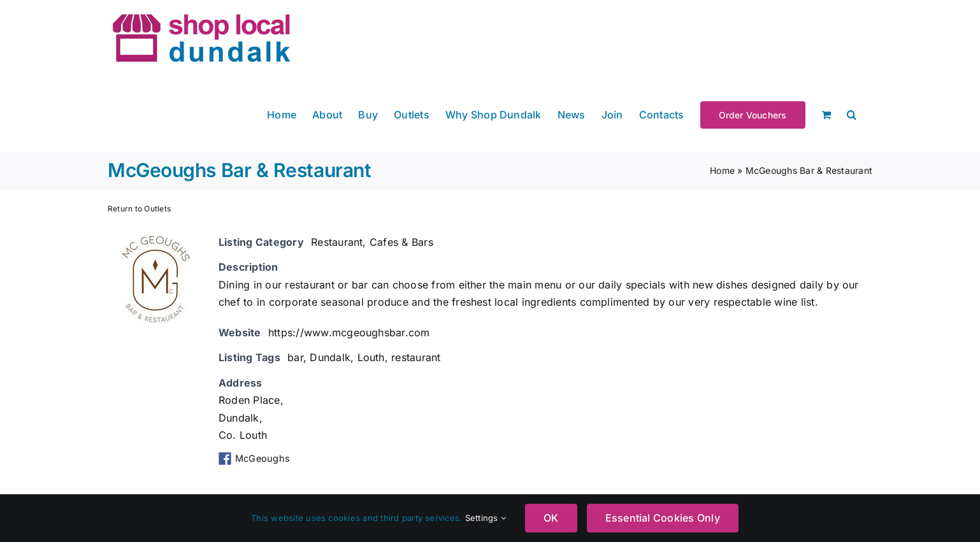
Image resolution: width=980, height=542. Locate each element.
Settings (486, 518)
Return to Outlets (139, 209)
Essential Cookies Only (663, 518)
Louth (371, 357)
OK (551, 518)
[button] (852, 114)
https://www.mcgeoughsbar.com (349, 332)
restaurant (416, 357)
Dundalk (330, 357)
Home (722, 170)
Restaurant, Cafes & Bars (372, 242)
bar (295, 357)
